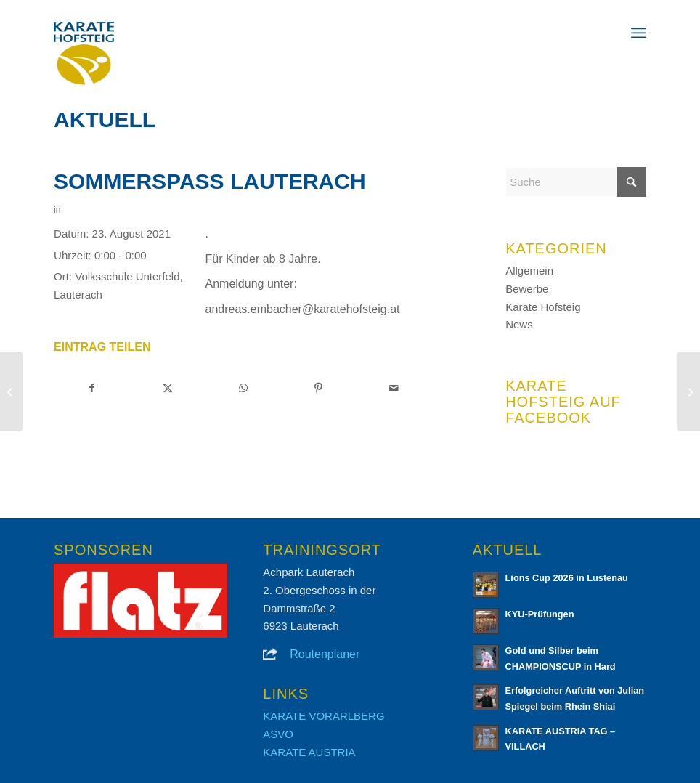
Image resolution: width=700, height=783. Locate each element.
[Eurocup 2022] (689, 391)
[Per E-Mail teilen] (394, 388)
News (519, 324)
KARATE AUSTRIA (309, 752)
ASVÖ (278, 734)
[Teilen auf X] (168, 388)
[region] (141, 601)
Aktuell (105, 119)
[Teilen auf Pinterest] (318, 388)
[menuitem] (639, 33)
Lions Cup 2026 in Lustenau (567, 578)
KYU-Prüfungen (540, 614)
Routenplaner (325, 654)
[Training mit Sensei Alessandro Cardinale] (11, 391)
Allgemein (529, 271)
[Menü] (639, 33)
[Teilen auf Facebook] (92, 388)
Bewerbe (527, 289)
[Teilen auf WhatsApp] (244, 388)
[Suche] (576, 182)
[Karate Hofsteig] (84, 54)
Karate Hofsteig (543, 307)
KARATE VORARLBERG (323, 716)
